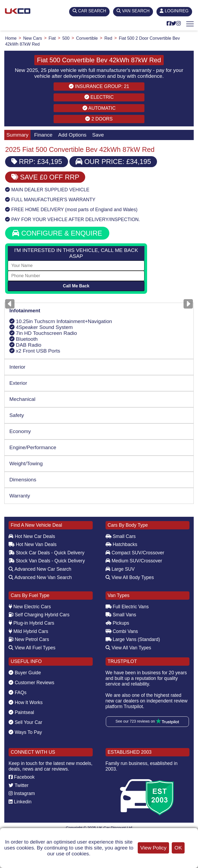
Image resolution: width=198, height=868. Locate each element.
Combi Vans (122, 631)
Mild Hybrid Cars (28, 631)
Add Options (72, 135)
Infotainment (25, 311)
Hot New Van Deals (33, 544)
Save (98, 135)
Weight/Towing (26, 464)
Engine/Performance (33, 447)
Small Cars (121, 536)
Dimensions (23, 480)
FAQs (18, 693)
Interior (17, 367)
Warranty (20, 496)
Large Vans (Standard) (133, 639)
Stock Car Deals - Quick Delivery (46, 553)
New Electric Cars (30, 607)
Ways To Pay (25, 732)
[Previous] (10, 304)
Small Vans (121, 615)
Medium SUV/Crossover (134, 561)
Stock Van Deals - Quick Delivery (47, 561)
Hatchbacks (122, 544)
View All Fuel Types (32, 648)
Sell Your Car (25, 722)
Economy (20, 431)
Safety (17, 415)
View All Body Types (130, 577)
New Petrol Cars (29, 639)
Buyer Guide (25, 673)
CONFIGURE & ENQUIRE (57, 233)
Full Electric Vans (127, 607)
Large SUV (120, 569)
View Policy (154, 848)
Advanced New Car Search (40, 569)
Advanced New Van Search (40, 577)
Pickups (117, 623)
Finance (43, 135)
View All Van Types (128, 648)
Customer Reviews (31, 683)
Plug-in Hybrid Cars (31, 623)
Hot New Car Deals (32, 536)
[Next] (188, 304)
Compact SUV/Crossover (135, 553)
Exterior (18, 383)
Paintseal (21, 712)
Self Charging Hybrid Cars (39, 615)
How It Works (26, 702)
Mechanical (22, 399)
